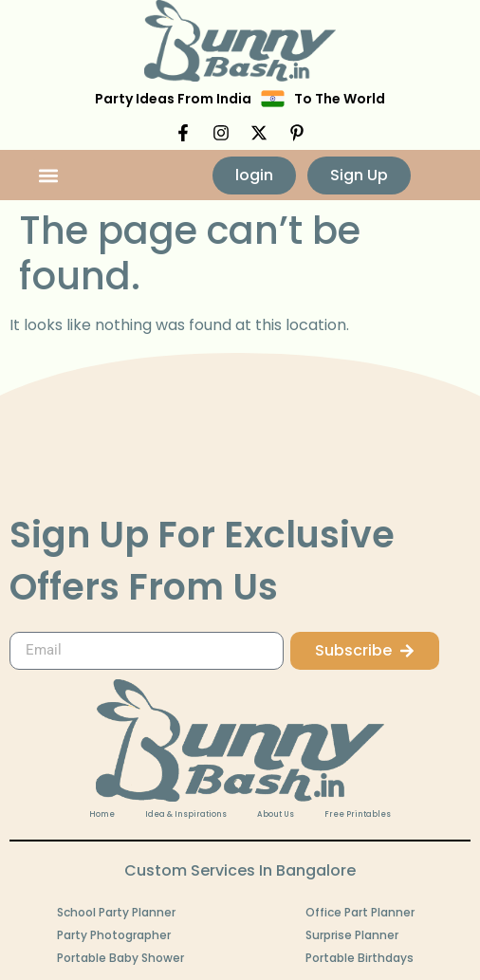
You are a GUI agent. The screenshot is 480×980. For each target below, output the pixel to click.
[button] (48, 175)
